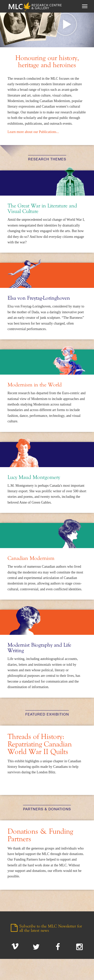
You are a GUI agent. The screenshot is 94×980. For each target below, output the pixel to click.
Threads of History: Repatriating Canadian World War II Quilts (40, 744)
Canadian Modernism (31, 558)
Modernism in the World (35, 385)
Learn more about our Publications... (33, 132)
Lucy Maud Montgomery (34, 477)
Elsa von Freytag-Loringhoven (39, 298)
